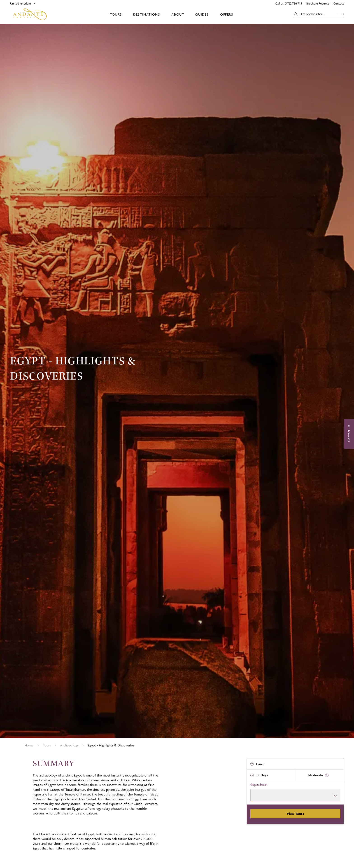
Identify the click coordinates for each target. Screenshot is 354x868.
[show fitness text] (327, 775)
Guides (202, 14)
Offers (227, 14)
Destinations (147, 14)
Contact (339, 3)
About (178, 14)
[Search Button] (341, 14)
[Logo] (30, 14)
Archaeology (69, 745)
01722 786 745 (293, 3)
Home (29, 745)
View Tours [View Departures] (295, 814)
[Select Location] (21, 4)
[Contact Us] (349, 434)
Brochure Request (318, 3)
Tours (116, 14)
